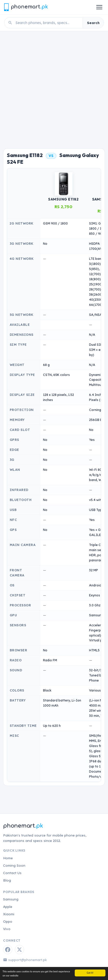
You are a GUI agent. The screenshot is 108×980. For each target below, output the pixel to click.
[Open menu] (99, 7)
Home (8, 858)
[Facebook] (8, 950)
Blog (7, 880)
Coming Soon (14, 865)
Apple (8, 907)
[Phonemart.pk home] (26, 7)
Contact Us (12, 873)
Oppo (8, 921)
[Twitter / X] (19, 950)
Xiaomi (9, 914)
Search (93, 23)
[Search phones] (48, 23)
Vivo (7, 929)
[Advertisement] (54, 88)
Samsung (11, 899)
